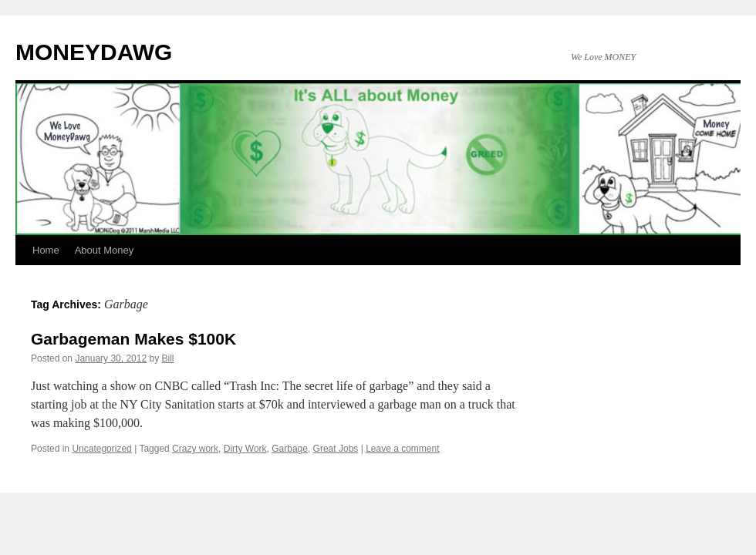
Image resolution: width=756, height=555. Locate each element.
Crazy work (195, 449)
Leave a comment (402, 449)
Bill (168, 358)
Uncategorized (101, 449)
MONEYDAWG (94, 52)
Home (46, 250)
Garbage (290, 449)
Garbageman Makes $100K (133, 339)
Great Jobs (336, 449)
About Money (105, 250)
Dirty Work (245, 449)
